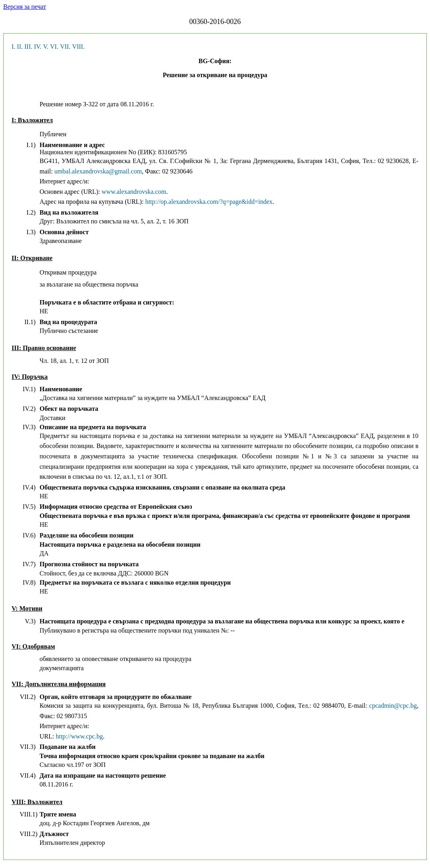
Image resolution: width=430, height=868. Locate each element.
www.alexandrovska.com (134, 192)
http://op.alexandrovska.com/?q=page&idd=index (209, 202)
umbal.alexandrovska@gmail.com (98, 171)
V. (46, 47)
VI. (54, 47)
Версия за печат (25, 7)
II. (20, 47)
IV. (38, 47)
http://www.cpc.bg (79, 736)
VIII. (78, 47)
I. (13, 47)
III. (28, 47)
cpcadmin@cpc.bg (393, 706)
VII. (65, 47)
